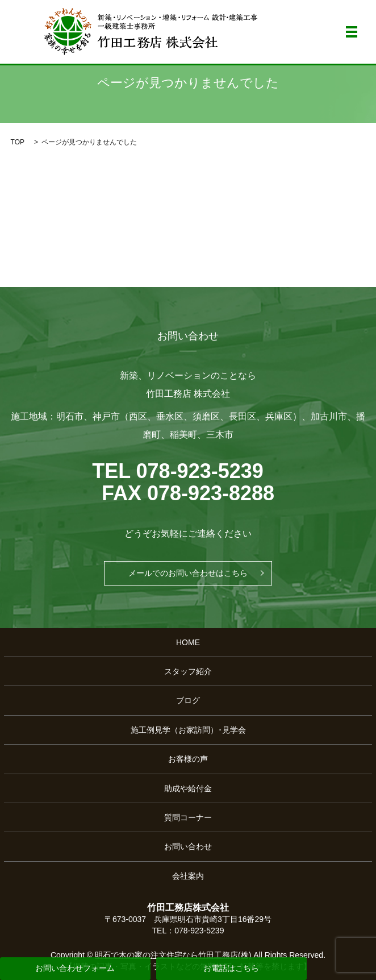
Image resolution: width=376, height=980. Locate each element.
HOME (188, 642)
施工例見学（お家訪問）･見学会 (188, 730)
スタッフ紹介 (188, 671)
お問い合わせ (188, 846)
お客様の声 (188, 759)
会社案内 (188, 876)
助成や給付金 (188, 788)
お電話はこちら (231, 968)
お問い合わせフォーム (75, 968)
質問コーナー (188, 817)
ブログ (188, 700)
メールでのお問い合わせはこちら (188, 573)
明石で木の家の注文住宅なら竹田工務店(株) (173, 955)
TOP (18, 142)
